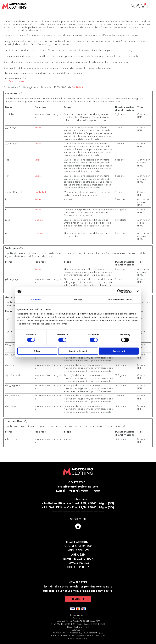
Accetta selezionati (78, 351)
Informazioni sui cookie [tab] (120, 299)
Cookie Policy (78, 567)
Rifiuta (37, 351)
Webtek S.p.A (81, 639)
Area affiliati (78, 550)
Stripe (38, 128)
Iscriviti (78, 599)
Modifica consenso (14, 81)
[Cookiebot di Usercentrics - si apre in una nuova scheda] (119, 291)
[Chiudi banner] (138, 291)
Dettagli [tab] (78, 299)
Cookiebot (77, 87)
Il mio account (78, 542)
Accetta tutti (119, 351)
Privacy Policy (78, 563)
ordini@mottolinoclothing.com (78, 487)
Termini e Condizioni (78, 559)
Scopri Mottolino (78, 546)
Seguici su (78, 519)
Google (39, 220)
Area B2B (78, 555)
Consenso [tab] (36, 299)
